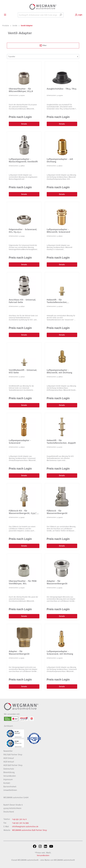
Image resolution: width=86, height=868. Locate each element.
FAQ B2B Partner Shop (13, 755)
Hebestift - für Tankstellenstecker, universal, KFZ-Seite (57, 301)
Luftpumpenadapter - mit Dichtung (60, 161)
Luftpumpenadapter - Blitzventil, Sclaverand (58, 231)
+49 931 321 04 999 (20, 823)
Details (24, 124)
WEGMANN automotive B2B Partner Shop (29, 830)
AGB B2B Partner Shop (13, 765)
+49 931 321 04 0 (19, 819)
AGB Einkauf (9, 758)
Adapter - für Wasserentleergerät (57, 583)
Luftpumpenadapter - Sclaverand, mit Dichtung (60, 653)
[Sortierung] (43, 57)
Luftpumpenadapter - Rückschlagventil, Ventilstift (23, 161)
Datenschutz (9, 769)
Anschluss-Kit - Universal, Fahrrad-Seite (22, 301)
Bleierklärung (9, 773)
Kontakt (7, 783)
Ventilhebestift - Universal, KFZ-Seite (23, 372)
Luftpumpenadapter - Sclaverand (20, 442)
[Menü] (5, 15)
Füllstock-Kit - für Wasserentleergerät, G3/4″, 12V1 (23, 512)
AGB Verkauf (9, 762)
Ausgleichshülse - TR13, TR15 (62, 89)
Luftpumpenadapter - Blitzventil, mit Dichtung (59, 372)
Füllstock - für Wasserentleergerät (57, 512)
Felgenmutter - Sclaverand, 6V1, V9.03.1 (23, 231)
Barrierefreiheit (10, 787)
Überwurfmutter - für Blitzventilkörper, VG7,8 (21, 90)
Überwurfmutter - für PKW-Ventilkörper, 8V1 (23, 583)
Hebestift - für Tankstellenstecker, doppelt (61, 442)
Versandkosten (10, 776)
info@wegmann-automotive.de (25, 827)
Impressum (8, 780)
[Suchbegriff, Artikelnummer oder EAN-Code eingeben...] (38, 15)
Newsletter (8, 751)
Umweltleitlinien (10, 790)
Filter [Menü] (43, 45)
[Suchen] (61, 15)
